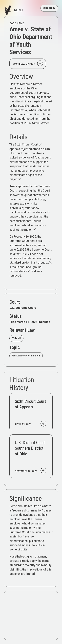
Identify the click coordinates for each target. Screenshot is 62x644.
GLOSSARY (49, 8)
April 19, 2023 (23, 424)
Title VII (16, 338)
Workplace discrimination (26, 356)
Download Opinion (28, 63)
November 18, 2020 (26, 471)
